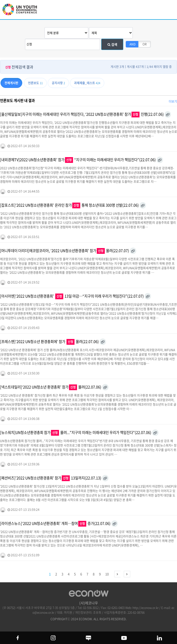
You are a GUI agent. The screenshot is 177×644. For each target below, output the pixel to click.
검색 (112, 44)
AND (132, 44)
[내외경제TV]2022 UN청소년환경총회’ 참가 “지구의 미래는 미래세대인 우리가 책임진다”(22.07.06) (78, 160)
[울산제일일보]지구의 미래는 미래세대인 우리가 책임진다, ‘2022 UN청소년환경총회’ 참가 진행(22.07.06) (82, 114)
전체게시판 (11, 83)
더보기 (173, 101)
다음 (117, 574)
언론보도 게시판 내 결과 (17, 100)
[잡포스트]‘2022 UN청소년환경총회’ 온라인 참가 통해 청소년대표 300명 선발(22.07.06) (69, 205)
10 (107, 574)
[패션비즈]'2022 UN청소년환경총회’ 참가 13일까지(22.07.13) (51, 478)
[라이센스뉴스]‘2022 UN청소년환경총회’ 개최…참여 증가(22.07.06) (55, 524)
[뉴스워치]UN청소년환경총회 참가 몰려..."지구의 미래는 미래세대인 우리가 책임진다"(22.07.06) (76, 433)
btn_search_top (156, 9)
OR (145, 44)
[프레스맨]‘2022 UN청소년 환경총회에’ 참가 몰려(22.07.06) (49, 342)
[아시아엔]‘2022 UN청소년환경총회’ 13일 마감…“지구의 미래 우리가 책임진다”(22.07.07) (72, 296)
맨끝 (127, 574)
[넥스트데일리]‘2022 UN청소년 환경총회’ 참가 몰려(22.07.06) (51, 387)
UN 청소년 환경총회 (22, 12)
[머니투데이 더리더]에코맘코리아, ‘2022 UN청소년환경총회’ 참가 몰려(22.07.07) (64, 251)
